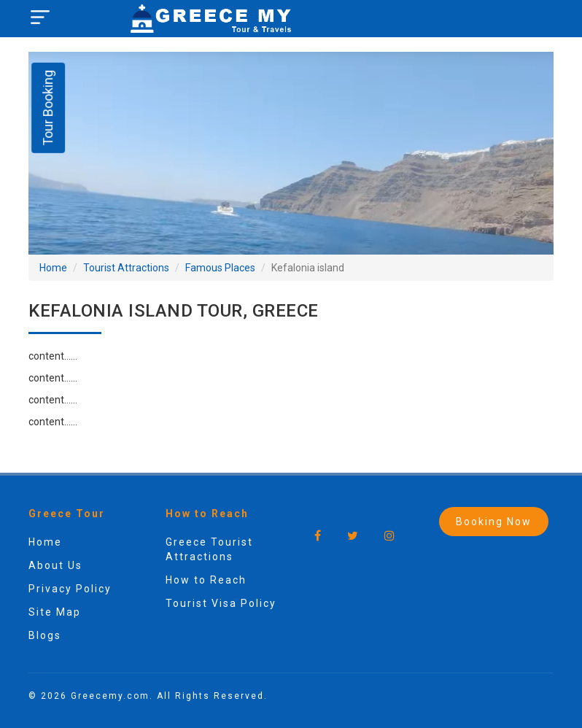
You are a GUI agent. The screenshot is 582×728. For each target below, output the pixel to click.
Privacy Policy (70, 589)
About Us (55, 565)
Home (53, 268)
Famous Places (220, 268)
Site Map (55, 612)
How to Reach (206, 580)
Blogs (45, 635)
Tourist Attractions (126, 268)
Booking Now (494, 522)
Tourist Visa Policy (221, 603)
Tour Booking (48, 108)
